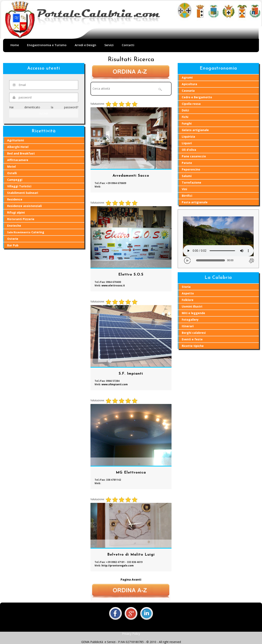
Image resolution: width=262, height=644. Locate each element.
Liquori (187, 143)
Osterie (13, 239)
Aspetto (188, 293)
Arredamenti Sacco (131, 176)
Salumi (187, 176)
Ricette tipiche (193, 346)
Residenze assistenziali (24, 206)
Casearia (188, 91)
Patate (187, 163)
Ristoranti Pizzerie (21, 219)
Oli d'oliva (189, 150)
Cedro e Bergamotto (197, 97)
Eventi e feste (192, 339)
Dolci (185, 110)
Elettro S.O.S (131, 275)
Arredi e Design (85, 45)
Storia (186, 287)
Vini (184, 189)
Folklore (188, 300)
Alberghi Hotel (18, 147)
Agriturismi (16, 140)
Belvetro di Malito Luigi (131, 555)
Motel (11, 166)
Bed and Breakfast (21, 153)
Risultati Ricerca (131, 60)
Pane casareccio (194, 156)
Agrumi (187, 77)
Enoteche (14, 226)
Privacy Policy (131, 634)
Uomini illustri (192, 306)
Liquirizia (188, 137)
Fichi (185, 117)
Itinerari (188, 326)
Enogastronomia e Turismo (47, 45)
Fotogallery (190, 320)
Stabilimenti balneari (23, 193)
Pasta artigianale (195, 202)
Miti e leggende (193, 313)
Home (15, 45)
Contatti (128, 45)
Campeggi (15, 180)
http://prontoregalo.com (118, 565)
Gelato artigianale (195, 130)
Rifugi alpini (16, 212)
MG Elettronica (131, 473)
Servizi (109, 45)
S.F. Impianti (131, 374)
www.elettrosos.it (113, 285)
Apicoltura (189, 84)
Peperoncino (191, 169)
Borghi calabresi (194, 333)
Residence (15, 199)
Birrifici (187, 196)
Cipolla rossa (191, 104)
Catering (26, 232)
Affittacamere (18, 160)
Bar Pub (13, 245)
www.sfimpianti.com (115, 384)
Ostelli (12, 173)
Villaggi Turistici (19, 186)
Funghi (187, 123)
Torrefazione (191, 182)
